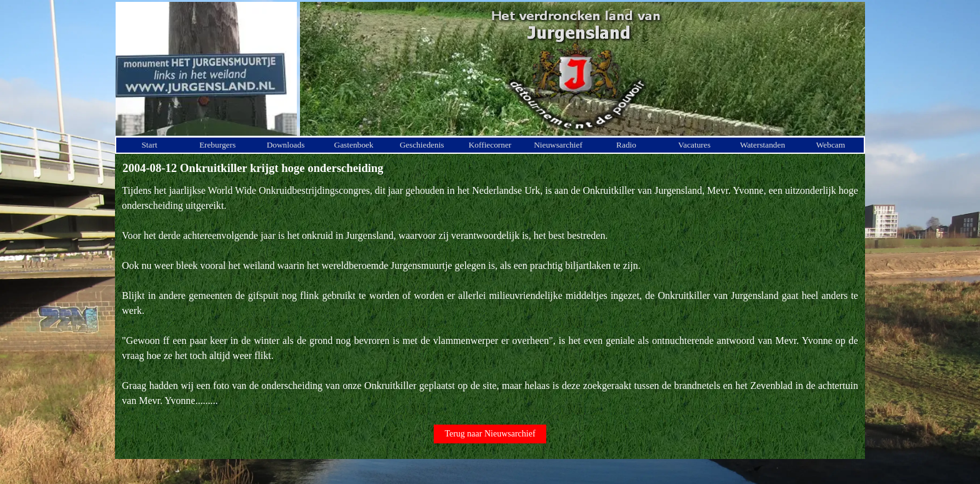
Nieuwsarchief (558, 145)
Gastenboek (354, 145)
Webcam (831, 145)
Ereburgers (217, 145)
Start (149, 145)
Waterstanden (762, 145)
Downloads (286, 145)
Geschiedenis (422, 145)
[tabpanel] (490, 296)
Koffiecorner (490, 145)
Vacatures (694, 145)
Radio (626, 145)
